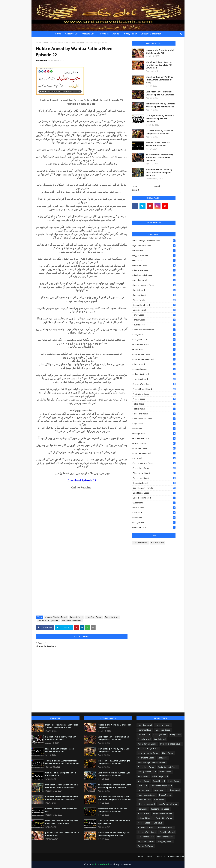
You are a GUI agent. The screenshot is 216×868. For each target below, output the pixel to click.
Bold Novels (154, 260)
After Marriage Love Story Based (154, 241)
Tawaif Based (154, 508)
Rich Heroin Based (154, 438)
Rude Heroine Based (154, 453)
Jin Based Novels (154, 369)
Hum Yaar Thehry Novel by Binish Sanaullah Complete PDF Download (115, 798)
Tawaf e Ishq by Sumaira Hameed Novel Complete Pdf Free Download (62, 762)
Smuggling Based (154, 483)
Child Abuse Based (154, 270)
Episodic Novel (77, 617)
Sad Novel (154, 458)
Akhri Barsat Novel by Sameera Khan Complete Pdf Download (161, 105)
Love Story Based (94, 617)
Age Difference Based (154, 246)
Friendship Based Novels (154, 330)
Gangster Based (154, 340)
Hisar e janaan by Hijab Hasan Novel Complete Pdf (60, 750)
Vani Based (154, 518)
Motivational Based (154, 394)
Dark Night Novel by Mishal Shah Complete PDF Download (160, 93)
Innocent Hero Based (154, 354)
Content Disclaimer (176, 857)
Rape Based (154, 424)
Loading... (58, 553)
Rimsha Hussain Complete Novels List (61, 810)
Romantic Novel (112, 617)
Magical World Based (154, 384)
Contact (135, 190)
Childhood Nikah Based (154, 275)
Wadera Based (154, 527)
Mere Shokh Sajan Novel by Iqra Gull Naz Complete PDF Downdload (159, 65)
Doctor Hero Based (154, 305)
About (157, 186)
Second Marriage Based (48, 620)
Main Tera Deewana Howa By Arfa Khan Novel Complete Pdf (62, 822)
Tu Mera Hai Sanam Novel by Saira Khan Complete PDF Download (160, 158)
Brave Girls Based (154, 265)
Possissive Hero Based (154, 419)
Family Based (154, 315)
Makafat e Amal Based (154, 389)
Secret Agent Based (154, 468)
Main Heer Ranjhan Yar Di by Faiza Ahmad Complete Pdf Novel (159, 80)
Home (39, 43)
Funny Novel (154, 335)
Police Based (154, 404)
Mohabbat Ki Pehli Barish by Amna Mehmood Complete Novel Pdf (159, 172)
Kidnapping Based (154, 374)
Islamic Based (154, 364)
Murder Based (154, 399)
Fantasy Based (154, 320)
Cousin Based (154, 290)
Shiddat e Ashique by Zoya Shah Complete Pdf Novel (61, 738)
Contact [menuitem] (104, 34)
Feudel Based (154, 325)
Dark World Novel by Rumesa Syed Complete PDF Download (114, 774)
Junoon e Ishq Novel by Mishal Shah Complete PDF (160, 51)
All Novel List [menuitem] (72, 34)
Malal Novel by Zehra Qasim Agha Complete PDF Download (114, 762)
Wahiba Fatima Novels (52, 43)
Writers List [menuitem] (88, 34)
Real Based (154, 429)
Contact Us (161, 857)
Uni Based (154, 513)
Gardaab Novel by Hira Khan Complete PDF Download (159, 132)
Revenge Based (154, 434)
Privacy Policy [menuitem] (130, 34)
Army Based (154, 251)
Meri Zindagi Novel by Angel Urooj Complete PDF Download (114, 750)
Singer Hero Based (154, 478)
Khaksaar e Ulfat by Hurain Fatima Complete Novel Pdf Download (62, 798)
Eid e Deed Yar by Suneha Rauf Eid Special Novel (114, 822)
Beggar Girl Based (154, 256)
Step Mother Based (154, 493)
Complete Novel (154, 280)
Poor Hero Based (154, 414)
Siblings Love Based (154, 473)
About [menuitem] (116, 34)
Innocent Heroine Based (154, 359)
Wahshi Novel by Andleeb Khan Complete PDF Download (112, 810)
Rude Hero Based (154, 448)
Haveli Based (154, 350)
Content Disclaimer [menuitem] (151, 34)
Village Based (154, 523)
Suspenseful (154, 503)
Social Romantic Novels (154, 488)
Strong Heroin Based (154, 498)
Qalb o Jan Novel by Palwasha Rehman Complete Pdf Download (160, 119)
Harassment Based (154, 345)
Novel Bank (42, 61)
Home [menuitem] (58, 34)
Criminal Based (154, 295)
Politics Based (154, 409)
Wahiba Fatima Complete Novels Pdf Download (158, 144)
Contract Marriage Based (56, 617)
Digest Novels (154, 300)
